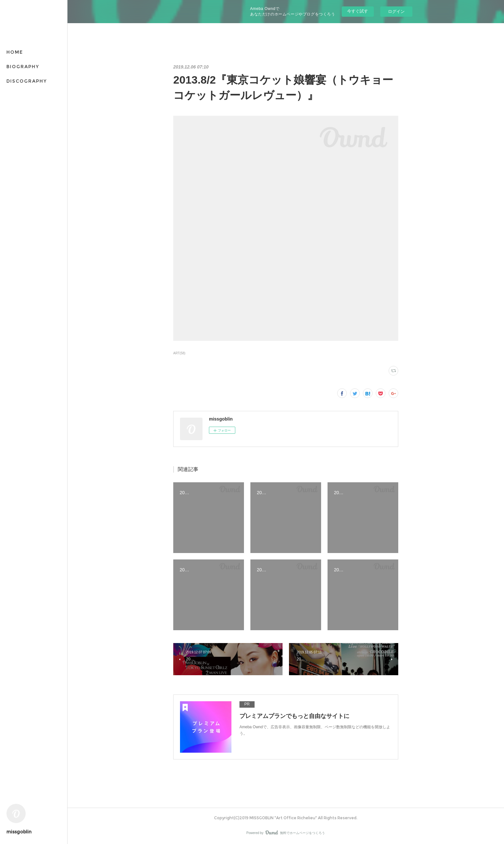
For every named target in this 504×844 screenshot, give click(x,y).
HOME (15, 52)
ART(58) (179, 353)
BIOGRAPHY (23, 67)
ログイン (396, 11)
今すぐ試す (358, 11)
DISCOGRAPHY (27, 81)
